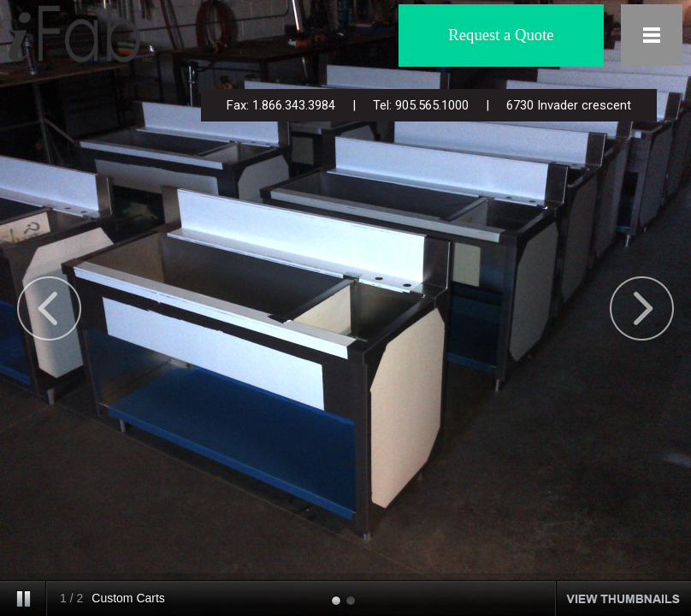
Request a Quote (501, 35)
